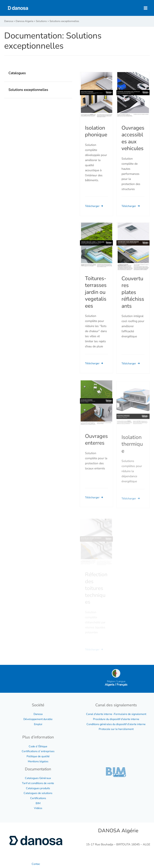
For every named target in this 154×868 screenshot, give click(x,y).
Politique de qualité (38, 756)
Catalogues (17, 73)
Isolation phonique (96, 131)
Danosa (38, 714)
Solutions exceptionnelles (28, 90)
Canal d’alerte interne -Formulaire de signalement (116, 714)
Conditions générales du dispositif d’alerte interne (116, 724)
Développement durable (38, 719)
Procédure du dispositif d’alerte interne (116, 719)
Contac (36, 864)
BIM (38, 803)
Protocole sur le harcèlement (116, 729)
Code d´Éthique (38, 746)
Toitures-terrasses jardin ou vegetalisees (96, 298)
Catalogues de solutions (38, 793)
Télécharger (95, 206)
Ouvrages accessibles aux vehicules (133, 138)
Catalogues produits (38, 788)
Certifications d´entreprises (38, 751)
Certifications (38, 798)
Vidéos (38, 808)
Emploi (38, 724)
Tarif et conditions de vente (38, 783)
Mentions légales (38, 761)
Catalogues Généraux (38, 778)
